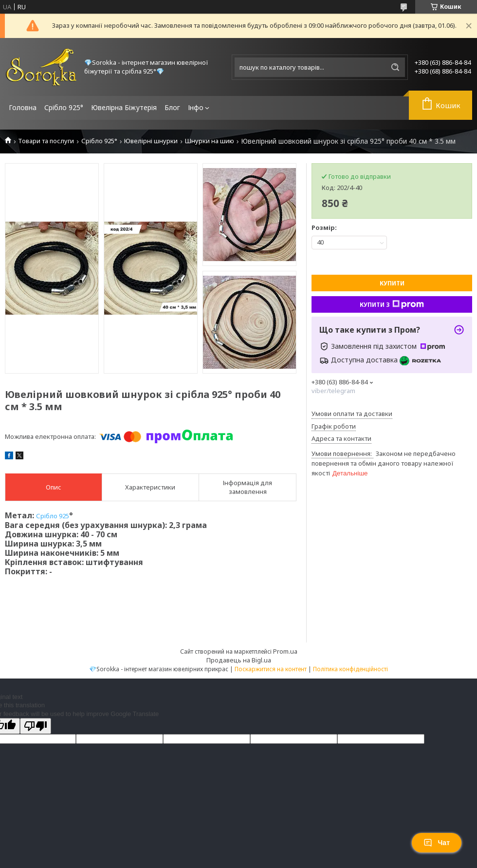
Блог (172, 107)
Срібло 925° (64, 107)
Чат (437, 843)
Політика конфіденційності (350, 669)
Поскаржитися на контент (271, 669)
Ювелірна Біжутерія (124, 107)
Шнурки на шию (210, 141)
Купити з (392, 304)
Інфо (196, 107)
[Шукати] (395, 67)
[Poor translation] (36, 726)
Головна (23, 107)
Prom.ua (285, 651)
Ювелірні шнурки (151, 141)
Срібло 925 (53, 516)
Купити (392, 283)
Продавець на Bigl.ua (239, 660)
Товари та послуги (46, 141)
